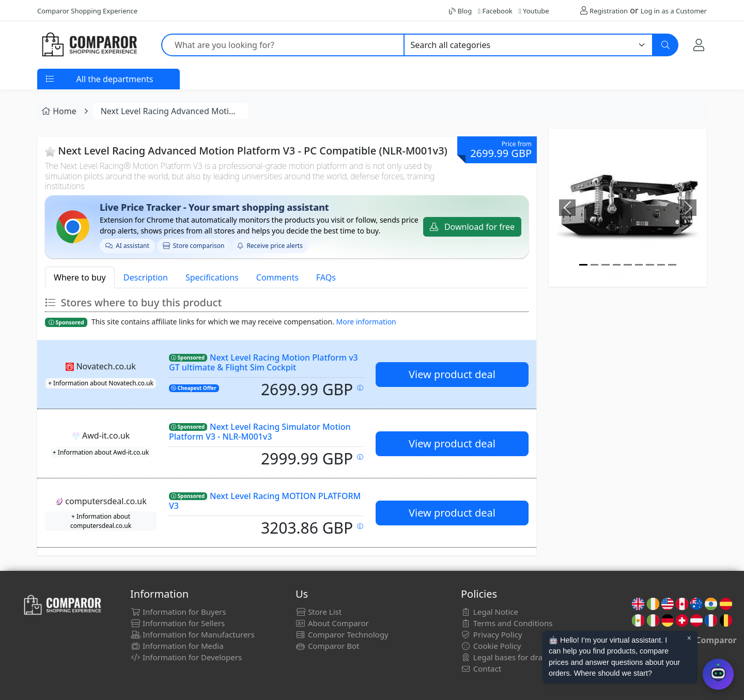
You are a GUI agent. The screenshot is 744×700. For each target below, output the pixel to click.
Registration (609, 11)
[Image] (583, 265)
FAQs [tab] (326, 277)
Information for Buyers (178, 612)
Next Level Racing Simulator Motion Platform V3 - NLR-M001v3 (260, 432)
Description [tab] (146, 277)
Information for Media (177, 646)
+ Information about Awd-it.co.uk (101, 452)
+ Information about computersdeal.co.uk (101, 521)
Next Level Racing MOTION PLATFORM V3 (265, 501)
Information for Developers (186, 657)
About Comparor (332, 623)
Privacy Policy (492, 634)
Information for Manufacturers (192, 634)
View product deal (452, 374)
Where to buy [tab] (80, 277)
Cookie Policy (491, 646)
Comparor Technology (342, 634)
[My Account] (699, 45)
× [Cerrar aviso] (689, 638)
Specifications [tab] (212, 277)
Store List (319, 612)
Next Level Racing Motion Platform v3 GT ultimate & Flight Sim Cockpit (263, 362)
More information (366, 322)
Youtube (534, 11)
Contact (481, 668)
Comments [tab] (277, 277)
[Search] (665, 45)
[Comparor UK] (89, 45)
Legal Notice (490, 612)
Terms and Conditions (507, 623)
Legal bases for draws (507, 657)
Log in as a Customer (674, 11)
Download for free (472, 227)
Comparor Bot (327, 646)
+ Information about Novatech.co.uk (101, 383)
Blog (460, 11)
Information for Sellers (177, 623)
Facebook (495, 11)
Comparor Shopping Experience (87, 11)
